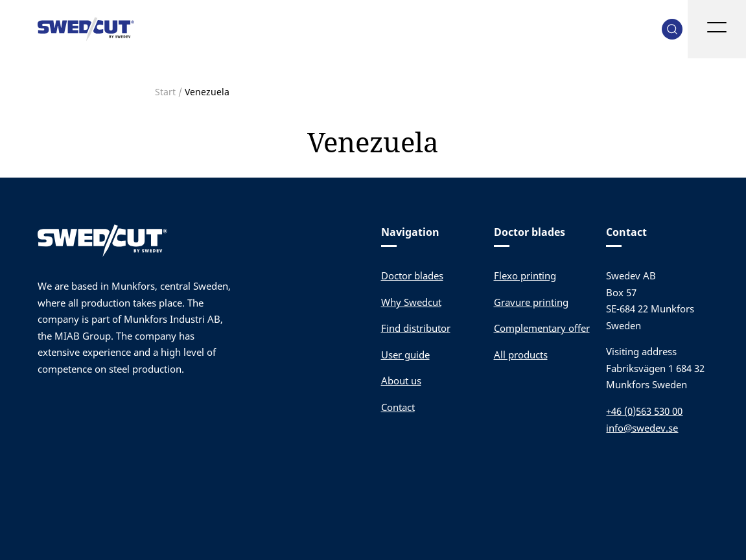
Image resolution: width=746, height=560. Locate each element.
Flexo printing (525, 275)
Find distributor (416, 328)
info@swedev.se (642, 428)
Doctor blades (412, 275)
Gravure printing (531, 302)
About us (401, 380)
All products (521, 355)
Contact (398, 407)
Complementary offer (542, 328)
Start (165, 92)
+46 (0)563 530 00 (644, 411)
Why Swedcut (411, 302)
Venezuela (373, 142)
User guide (405, 355)
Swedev (87, 29)
